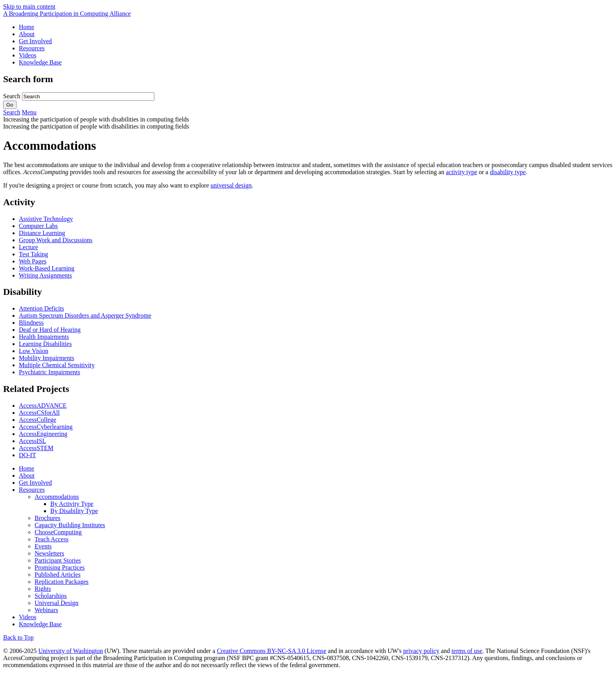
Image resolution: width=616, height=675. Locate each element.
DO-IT (27, 455)
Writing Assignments (45, 275)
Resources (32, 48)
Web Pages (33, 261)
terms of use (467, 651)
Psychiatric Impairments (49, 372)
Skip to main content (29, 6)
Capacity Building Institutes (70, 525)
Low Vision (34, 351)
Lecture (28, 247)
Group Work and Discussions (56, 240)
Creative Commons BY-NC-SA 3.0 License (272, 651)
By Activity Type (72, 504)
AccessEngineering (43, 434)
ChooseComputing (58, 532)
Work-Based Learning (47, 268)
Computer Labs (38, 226)
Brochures (48, 518)
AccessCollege (38, 420)
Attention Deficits (41, 308)
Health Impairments (44, 337)
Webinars (46, 610)
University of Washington (71, 651)
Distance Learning (42, 233)
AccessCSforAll (39, 413)
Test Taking (33, 254)
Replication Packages (61, 582)
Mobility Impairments (47, 358)
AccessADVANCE (43, 406)
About (27, 34)
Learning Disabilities (45, 344)
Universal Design (57, 603)
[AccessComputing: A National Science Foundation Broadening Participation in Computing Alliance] (67, 14)
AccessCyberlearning (46, 427)
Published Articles (58, 575)
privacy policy (421, 651)
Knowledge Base (40, 62)
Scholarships (51, 596)
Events (43, 546)
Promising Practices (60, 567)
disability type (508, 172)
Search (13, 96)
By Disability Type (74, 511)
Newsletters (49, 553)
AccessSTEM (36, 448)
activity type (462, 172)
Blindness (31, 323)
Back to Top (18, 637)
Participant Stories (58, 560)
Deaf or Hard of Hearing (50, 330)
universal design (231, 185)
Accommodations (57, 497)
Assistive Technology (46, 219)
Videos (27, 55)
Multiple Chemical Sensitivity (57, 365)
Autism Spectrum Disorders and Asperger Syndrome (85, 315)
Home (27, 27)
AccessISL (32, 441)
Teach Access (51, 539)
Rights (43, 589)
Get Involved (35, 41)
